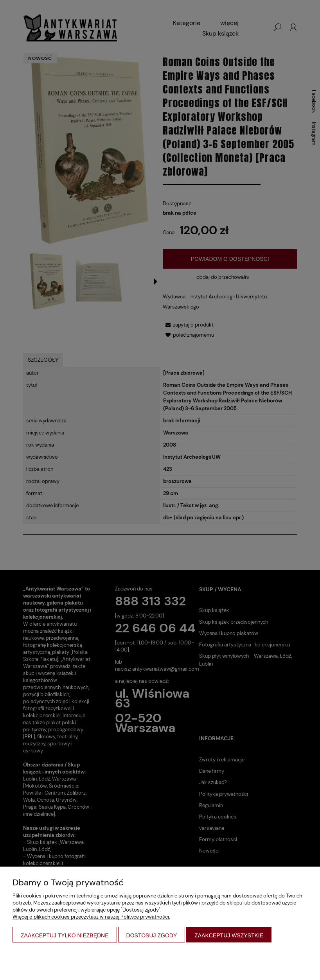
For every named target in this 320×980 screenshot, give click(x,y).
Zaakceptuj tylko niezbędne (65, 935)
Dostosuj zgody (152, 935)
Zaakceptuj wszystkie (229, 935)
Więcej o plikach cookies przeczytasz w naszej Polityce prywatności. (91, 917)
